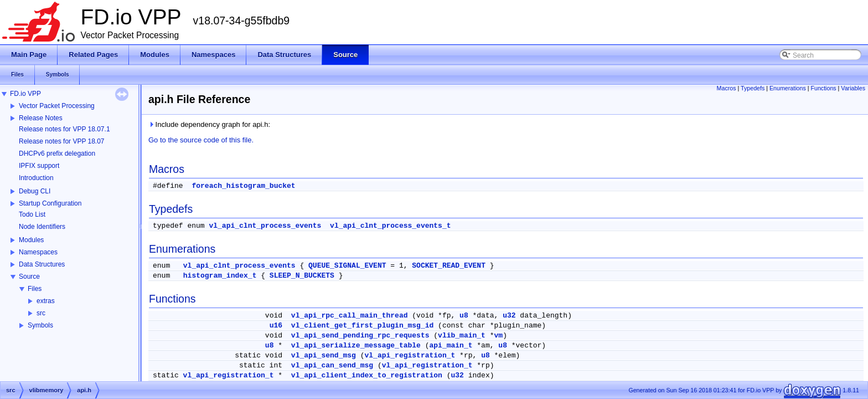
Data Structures (42, 264)
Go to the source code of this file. (201, 140)
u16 (276, 326)
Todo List (32, 214)
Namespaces (38, 252)
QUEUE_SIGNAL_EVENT (347, 266)
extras (46, 301)
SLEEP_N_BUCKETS (302, 276)
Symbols (40, 325)
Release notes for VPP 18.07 (62, 141)
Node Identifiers (42, 227)
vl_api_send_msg (324, 355)
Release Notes (41, 118)
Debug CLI (35, 191)
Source (29, 277)
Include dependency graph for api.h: (209, 124)
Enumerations (788, 88)
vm (499, 336)
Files (35, 289)
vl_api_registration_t (410, 355)
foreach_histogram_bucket (243, 186)
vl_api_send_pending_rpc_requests (360, 336)
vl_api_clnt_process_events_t (390, 226)
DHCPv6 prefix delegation (57, 154)
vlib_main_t (462, 336)
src (41, 313)
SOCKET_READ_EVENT (449, 266)
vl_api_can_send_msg (332, 365)
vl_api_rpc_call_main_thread (350, 316)
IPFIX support (39, 166)
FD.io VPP (25, 94)
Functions (823, 88)
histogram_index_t (220, 276)
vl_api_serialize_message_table (356, 346)
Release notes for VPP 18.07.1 (64, 129)
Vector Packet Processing (57, 106)
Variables (853, 88)
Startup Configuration (50, 203)
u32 (509, 316)
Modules (31, 240)
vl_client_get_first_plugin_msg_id (362, 326)
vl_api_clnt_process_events (265, 226)
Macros (727, 88)
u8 (464, 316)
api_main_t (451, 346)
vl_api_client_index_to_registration (367, 375)
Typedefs (753, 88)
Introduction (36, 178)
